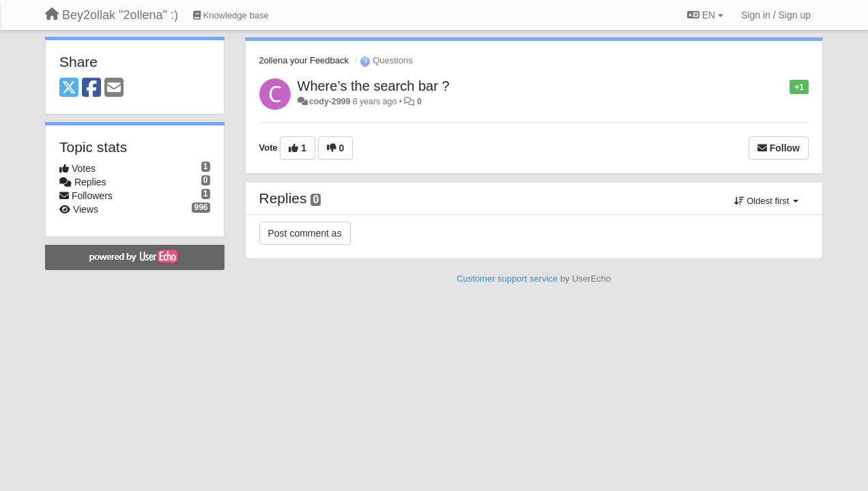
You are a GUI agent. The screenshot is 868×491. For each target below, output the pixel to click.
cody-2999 (330, 102)
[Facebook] (91, 88)
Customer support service (507, 279)
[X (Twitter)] (69, 88)
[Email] (114, 88)
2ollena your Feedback (304, 60)
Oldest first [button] (766, 201)
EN (705, 15)
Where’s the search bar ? (374, 86)
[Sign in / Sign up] (776, 15)
